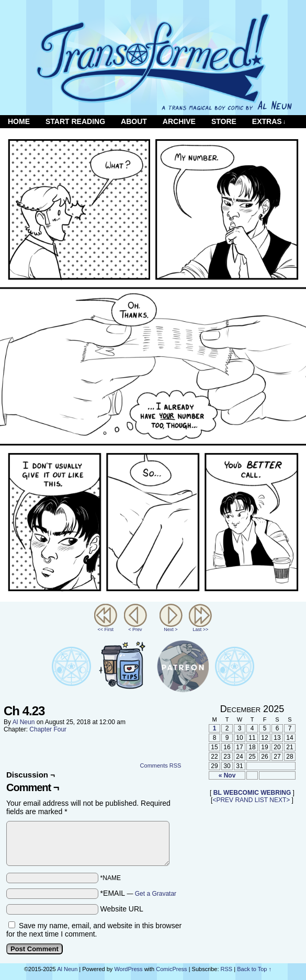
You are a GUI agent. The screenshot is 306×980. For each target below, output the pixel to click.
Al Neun (24, 722)
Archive (179, 121)
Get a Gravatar (156, 894)
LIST (261, 800)
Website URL (122, 909)
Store (224, 121)
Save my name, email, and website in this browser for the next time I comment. (94, 930)
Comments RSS (161, 765)
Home (19, 121)
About (134, 121)
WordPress (128, 969)
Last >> (200, 629)
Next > (171, 629)
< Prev (135, 629)
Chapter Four (48, 729)
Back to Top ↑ (254, 969)
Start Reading (75, 121)
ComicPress (171, 969)
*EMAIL (139, 893)
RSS (227, 969)
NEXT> (280, 800)
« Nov (227, 775)
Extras (269, 122)
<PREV (223, 800)
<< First (105, 629)
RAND (244, 800)
